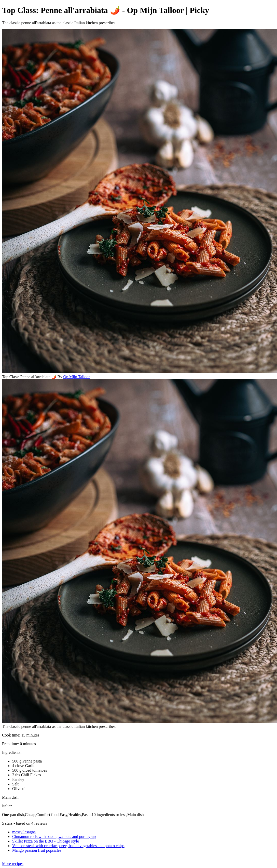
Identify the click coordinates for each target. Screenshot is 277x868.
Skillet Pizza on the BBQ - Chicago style (46, 841)
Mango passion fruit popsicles (37, 850)
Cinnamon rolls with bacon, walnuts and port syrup (54, 837)
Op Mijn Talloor (76, 377)
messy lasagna (24, 832)
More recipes (13, 864)
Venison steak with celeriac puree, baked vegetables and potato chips (68, 846)
